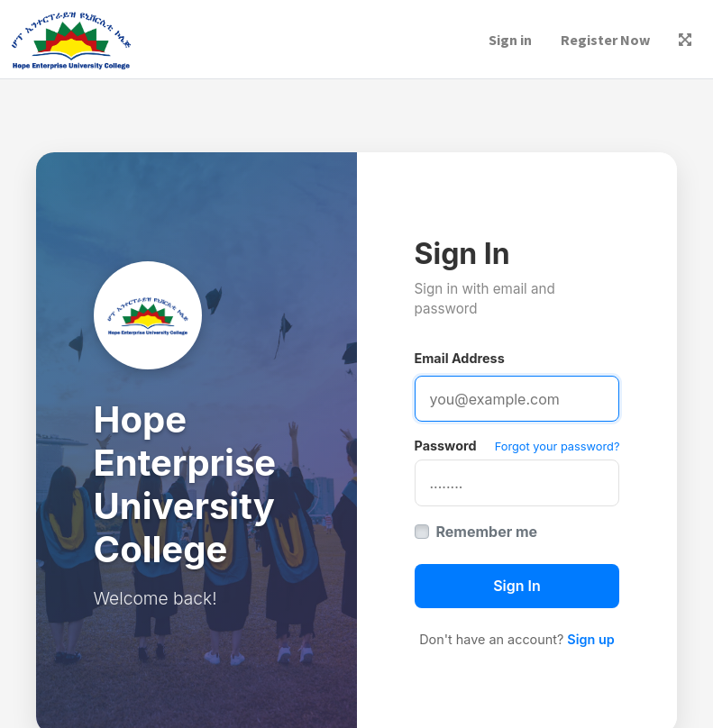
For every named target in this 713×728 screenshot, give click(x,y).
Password (446, 446)
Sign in (510, 40)
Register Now (605, 40)
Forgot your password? (558, 446)
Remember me (487, 532)
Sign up (590, 639)
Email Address (460, 358)
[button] (685, 40)
